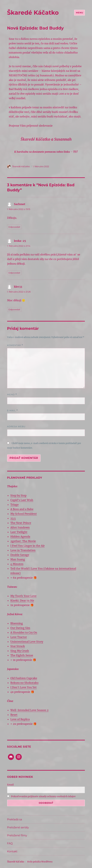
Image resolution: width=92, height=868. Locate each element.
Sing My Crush (20, 651)
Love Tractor (19, 637)
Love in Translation (23, 550)
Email (10, 785)
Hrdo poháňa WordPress (40, 862)
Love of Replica (20, 719)
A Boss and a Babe (22, 509)
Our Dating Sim (20, 628)
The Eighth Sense (22, 655)
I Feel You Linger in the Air (28, 546)
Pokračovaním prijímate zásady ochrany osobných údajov (41, 796)
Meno (12, 395)
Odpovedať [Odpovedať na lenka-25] (14, 273)
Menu (80, 13)
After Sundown (20, 527)
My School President (24, 514)
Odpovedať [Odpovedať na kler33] (14, 309)
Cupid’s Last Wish (22, 500)
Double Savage (20, 555)
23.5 (13, 518)
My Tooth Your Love (23, 596)
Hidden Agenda (20, 537)
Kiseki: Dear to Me (22, 600)
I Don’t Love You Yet (24, 687)
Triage (15, 505)
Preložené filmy (17, 835)
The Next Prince (21, 523)
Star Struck (18, 646)
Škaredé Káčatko (33, 13)
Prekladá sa (15, 819)
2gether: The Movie (23, 541)
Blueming (17, 623)
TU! (75, 152)
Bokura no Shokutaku (24, 683)
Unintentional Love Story (27, 642)
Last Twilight (19, 532)
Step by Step (18, 495)
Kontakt (12, 851)
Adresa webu (16, 426)
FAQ (10, 843)
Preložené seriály (18, 827)
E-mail (12, 411)
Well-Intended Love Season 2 (29, 710)
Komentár (15, 345)
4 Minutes (17, 564)
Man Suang (18, 559)
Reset (14, 715)
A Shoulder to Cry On (24, 632)
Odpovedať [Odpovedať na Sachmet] (14, 227)
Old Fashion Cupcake (24, 678)
